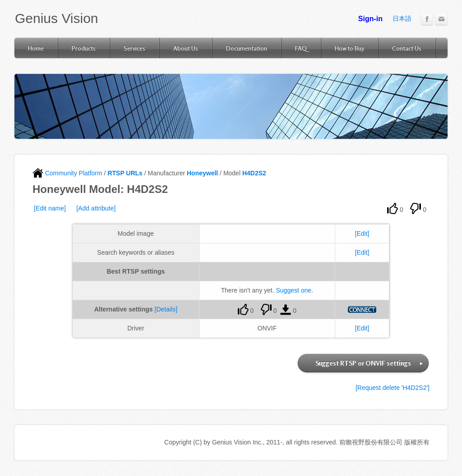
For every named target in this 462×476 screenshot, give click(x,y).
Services (134, 48)
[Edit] (362, 233)
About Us (186, 48)
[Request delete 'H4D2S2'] (393, 388)
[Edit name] (50, 208)
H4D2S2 (254, 173)
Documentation (247, 48)
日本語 (402, 18)
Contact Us (407, 48)
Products (84, 48)
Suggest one (294, 290)
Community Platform (67, 173)
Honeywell (202, 173)
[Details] (166, 309)
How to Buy (349, 48)
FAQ (301, 48)
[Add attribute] (96, 208)
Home (36, 48)
